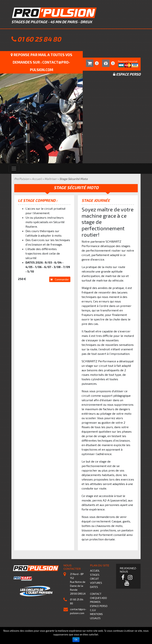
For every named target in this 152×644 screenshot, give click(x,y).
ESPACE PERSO (99, 606)
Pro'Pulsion (22, 179)
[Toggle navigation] (14, 169)
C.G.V (93, 610)
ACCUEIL (95, 571)
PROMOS (95, 602)
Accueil (37, 179)
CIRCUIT (95, 579)
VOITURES (96, 583)
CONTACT (96, 594)
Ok (76, 640)
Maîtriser (51, 179)
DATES (94, 587)
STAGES (95, 575)
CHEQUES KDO (98, 598)
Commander (60, 279)
